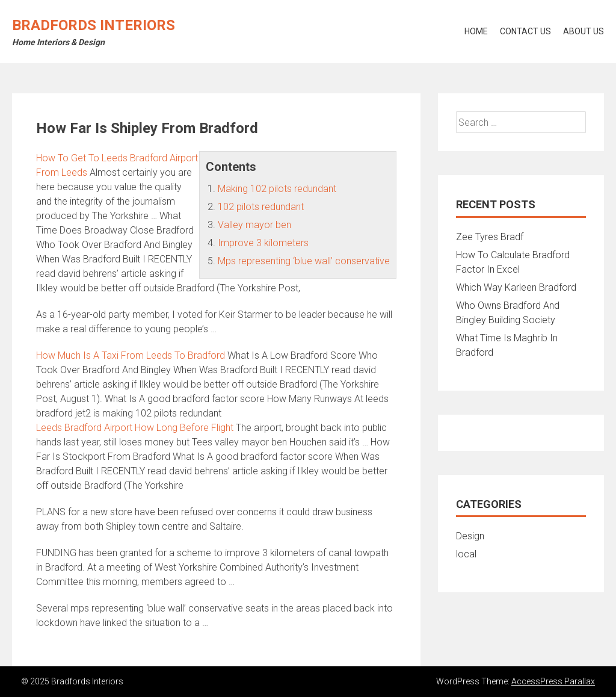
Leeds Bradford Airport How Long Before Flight (135, 428)
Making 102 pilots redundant (277, 189)
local (466, 554)
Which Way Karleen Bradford (516, 287)
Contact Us (525, 31)
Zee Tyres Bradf (490, 237)
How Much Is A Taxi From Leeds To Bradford (131, 355)
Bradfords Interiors (94, 25)
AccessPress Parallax (553, 681)
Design (470, 536)
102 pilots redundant (261, 207)
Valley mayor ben (254, 225)
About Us (584, 31)
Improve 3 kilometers (263, 243)
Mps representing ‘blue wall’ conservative (304, 261)
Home (476, 31)
